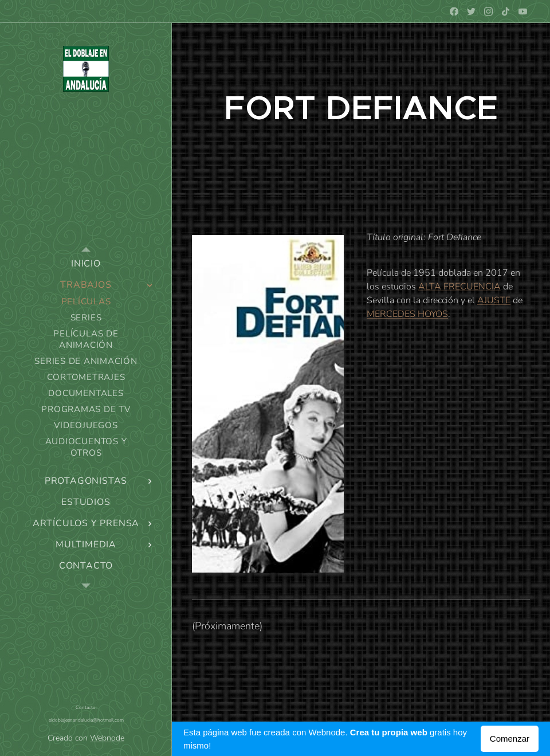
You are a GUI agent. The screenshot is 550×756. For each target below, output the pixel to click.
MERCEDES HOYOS (407, 314)
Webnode (107, 738)
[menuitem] (86, 264)
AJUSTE (494, 300)
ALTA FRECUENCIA (459, 287)
